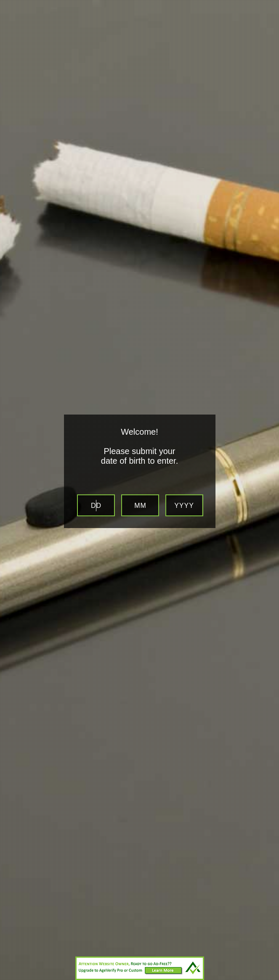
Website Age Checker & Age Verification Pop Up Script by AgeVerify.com (268, 978)
